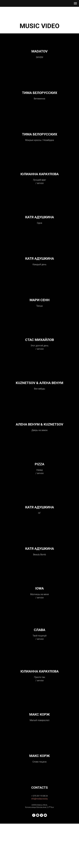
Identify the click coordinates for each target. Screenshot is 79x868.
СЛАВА (40, 666)
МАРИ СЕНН (40, 316)
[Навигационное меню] (75, 3)
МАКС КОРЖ (39, 755)
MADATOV (39, 53)
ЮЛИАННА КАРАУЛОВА (40, 183)
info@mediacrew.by (40, 843)
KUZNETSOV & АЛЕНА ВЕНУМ (39, 404)
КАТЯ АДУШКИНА (40, 228)
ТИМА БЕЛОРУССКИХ (40, 96)
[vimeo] (41, 860)
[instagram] (38, 860)
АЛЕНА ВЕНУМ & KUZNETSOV (39, 448)
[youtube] (45, 860)
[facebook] (34, 860)
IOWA (39, 622)
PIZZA (39, 490)
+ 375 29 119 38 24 (39, 840)
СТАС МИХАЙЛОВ (40, 358)
